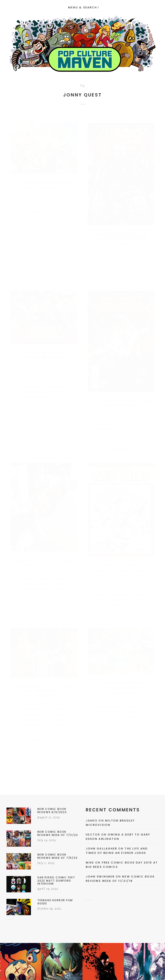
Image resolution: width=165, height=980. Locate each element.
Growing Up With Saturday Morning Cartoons (121, 685)
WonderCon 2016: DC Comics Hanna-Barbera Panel (121, 234)
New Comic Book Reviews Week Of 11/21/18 (120, 879)
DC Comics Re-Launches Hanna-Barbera (44, 352)
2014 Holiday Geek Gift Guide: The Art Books (121, 566)
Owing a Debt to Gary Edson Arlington (118, 837)
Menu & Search (83, 7)
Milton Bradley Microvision (110, 823)
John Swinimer (100, 877)
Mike (90, 863)
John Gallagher (101, 849)
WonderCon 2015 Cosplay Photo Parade (44, 560)
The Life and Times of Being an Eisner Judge (117, 851)
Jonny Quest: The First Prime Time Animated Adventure (44, 688)
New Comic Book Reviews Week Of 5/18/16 (44, 181)
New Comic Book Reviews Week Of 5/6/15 (121, 400)
